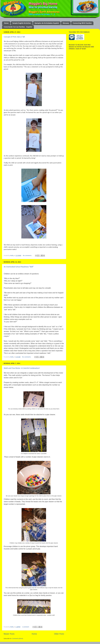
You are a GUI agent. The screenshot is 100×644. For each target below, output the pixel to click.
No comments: (27, 256)
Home (6, 23)
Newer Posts (9, 634)
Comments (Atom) (17, 639)
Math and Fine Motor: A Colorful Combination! (22, 368)
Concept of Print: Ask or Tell (14, 37)
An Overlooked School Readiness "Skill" (19, 267)
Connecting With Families (82, 23)
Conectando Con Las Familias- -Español (18, 27)
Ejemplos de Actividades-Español (47, 23)
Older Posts (59, 634)
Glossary (66, 23)
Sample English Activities (22, 23)
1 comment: (26, 627)
